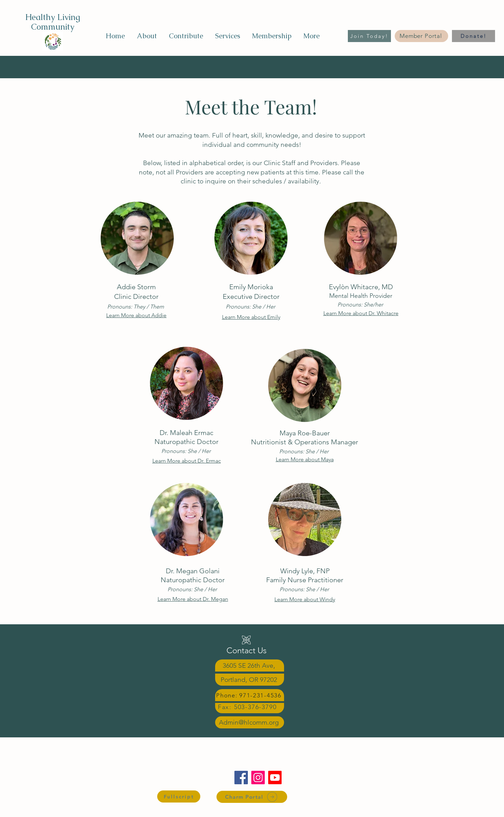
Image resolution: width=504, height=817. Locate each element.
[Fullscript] (179, 796)
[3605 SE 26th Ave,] (250, 665)
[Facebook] (241, 778)
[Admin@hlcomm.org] (250, 722)
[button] (147, 36)
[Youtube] (275, 778)
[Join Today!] (369, 36)
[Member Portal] (421, 36)
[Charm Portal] (252, 797)
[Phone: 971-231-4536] (250, 695)
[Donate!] (473, 36)
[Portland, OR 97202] (250, 680)
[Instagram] (258, 778)
